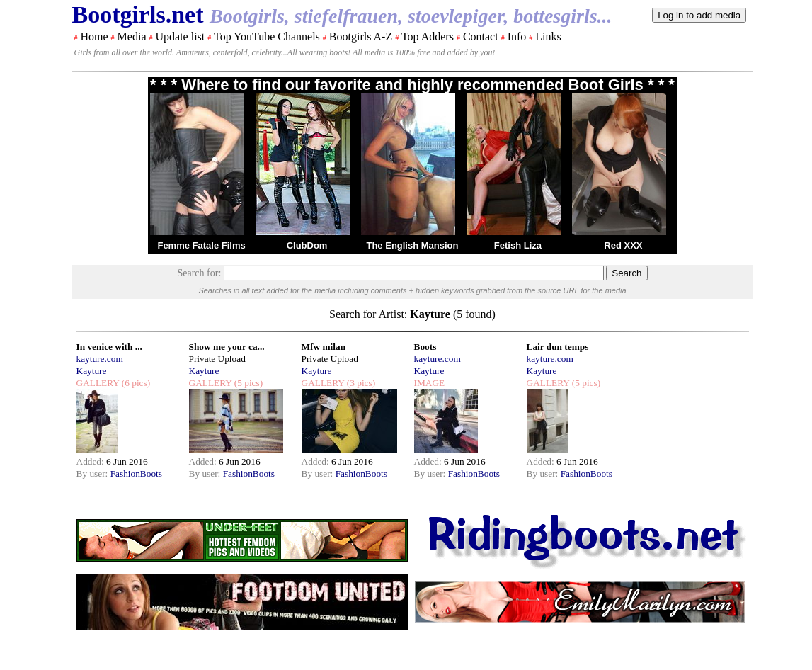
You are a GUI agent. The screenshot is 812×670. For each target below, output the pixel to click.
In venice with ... (109, 347)
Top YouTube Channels (267, 36)
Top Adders (428, 36)
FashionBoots (136, 473)
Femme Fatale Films (201, 245)
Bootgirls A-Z (361, 36)
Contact (481, 36)
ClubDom (307, 245)
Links (548, 36)
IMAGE (430, 383)
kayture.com (100, 359)
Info (517, 36)
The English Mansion (412, 245)
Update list (180, 36)
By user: (93, 473)
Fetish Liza (518, 245)
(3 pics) (360, 383)
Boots (425, 347)
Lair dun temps (558, 347)
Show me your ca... (227, 347)
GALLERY (98, 383)
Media (132, 36)
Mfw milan (324, 347)
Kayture (92, 371)
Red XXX (623, 245)
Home (95, 36)
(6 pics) (135, 383)
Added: (92, 461)
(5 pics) (247, 383)
